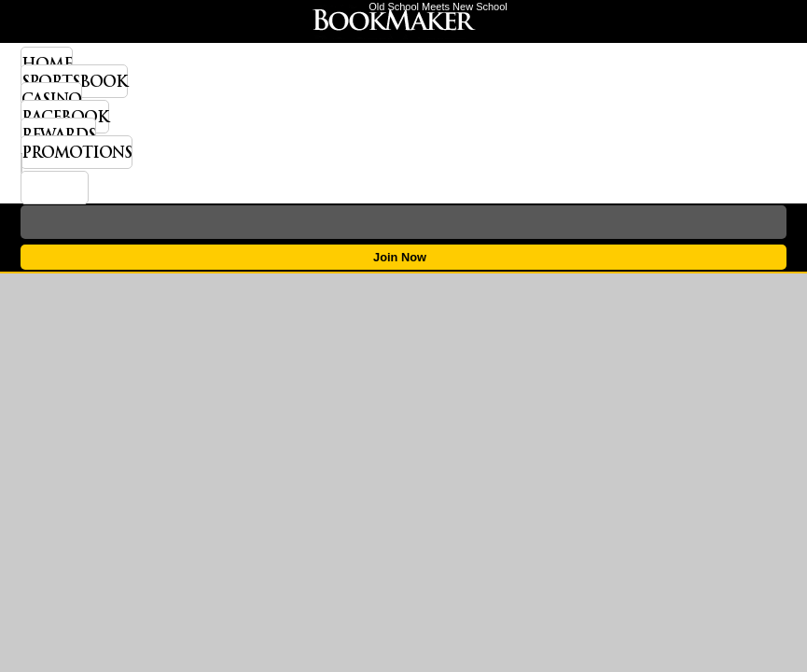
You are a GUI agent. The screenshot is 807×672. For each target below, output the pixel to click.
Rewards (58, 134)
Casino (51, 99)
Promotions (77, 152)
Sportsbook (74, 81)
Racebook (65, 117)
